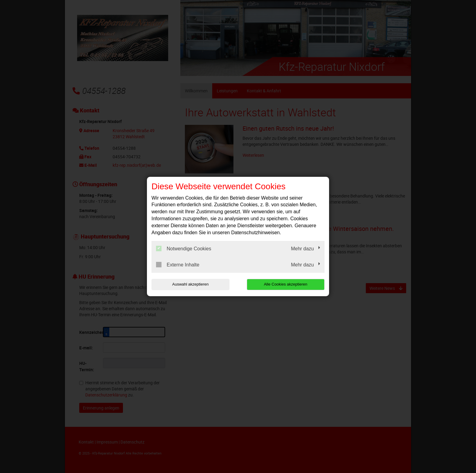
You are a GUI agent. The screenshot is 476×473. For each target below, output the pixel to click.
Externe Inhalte (178, 265)
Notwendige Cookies (184, 248)
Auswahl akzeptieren (190, 284)
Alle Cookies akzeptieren (286, 284)
